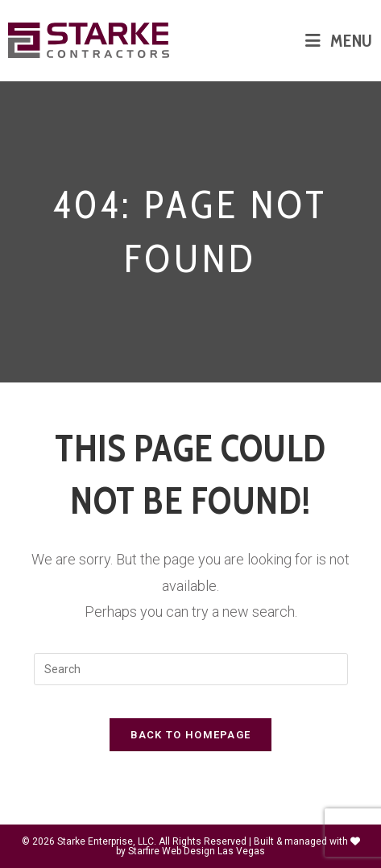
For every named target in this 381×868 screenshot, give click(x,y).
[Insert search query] (191, 669)
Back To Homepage (191, 735)
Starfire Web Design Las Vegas (197, 851)
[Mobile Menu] (339, 40)
